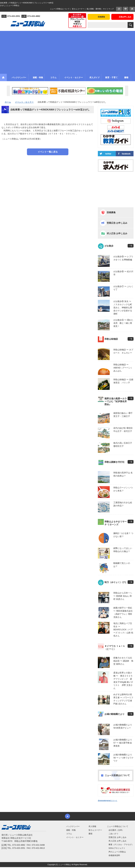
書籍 (90, 834)
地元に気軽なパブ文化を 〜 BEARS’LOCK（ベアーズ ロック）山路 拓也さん (123, 630)
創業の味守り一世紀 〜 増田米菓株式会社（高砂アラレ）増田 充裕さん (123, 612)
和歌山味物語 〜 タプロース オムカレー (123, 351)
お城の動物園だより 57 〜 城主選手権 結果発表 (123, 743)
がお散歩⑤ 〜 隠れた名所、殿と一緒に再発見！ (123, 323)
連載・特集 (71, 830)
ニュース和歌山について (60, 9)
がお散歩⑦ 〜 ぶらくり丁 (123, 288)
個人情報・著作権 (94, 9)
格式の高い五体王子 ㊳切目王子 (123, 444)
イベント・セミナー (75, 837)
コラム (69, 834)
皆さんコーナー (78, 9)
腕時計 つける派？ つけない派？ (123, 535)
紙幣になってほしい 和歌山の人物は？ (123, 550)
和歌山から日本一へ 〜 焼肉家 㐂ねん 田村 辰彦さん (123, 596)
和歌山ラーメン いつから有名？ (123, 489)
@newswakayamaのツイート (108, 801)
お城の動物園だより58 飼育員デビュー (123, 726)
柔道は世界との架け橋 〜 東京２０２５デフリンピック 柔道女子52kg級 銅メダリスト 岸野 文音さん (123, 680)
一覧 (131, 246)
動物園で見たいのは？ (122, 565)
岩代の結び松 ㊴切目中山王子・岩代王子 (123, 430)
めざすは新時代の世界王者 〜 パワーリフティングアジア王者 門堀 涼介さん (123, 699)
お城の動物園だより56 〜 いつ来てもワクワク (123, 758)
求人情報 (92, 826)
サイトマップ (108, 9)
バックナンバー (73, 826)
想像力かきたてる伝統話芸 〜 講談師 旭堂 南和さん (123, 661)
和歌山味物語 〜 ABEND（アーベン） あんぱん (123, 368)
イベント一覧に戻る (48, 152)
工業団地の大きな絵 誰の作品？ (123, 504)
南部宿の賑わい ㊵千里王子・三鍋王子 (123, 415)
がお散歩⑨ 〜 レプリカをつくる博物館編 (123, 258)
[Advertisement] (68, 52)
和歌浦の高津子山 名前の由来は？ (123, 474)
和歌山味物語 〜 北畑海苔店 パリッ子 (123, 381)
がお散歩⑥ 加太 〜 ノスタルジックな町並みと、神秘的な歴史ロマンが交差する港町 (123, 308)
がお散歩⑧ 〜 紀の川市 (123, 273)
